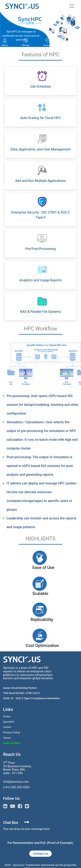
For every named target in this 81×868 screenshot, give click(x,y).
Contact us (40, 854)
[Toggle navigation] (72, 6)
